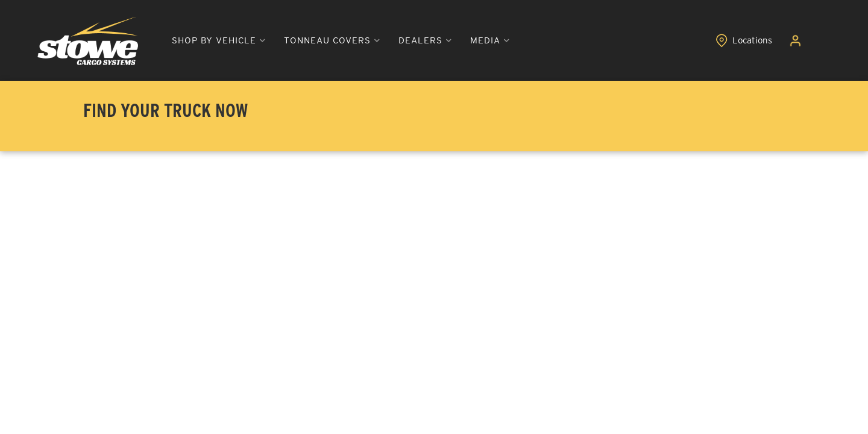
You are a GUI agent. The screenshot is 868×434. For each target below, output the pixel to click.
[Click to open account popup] (795, 41)
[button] (219, 41)
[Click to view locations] (744, 41)
